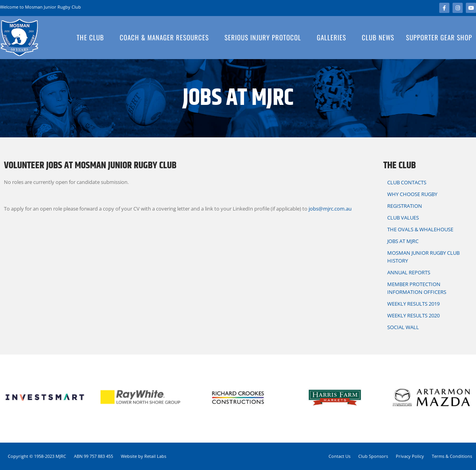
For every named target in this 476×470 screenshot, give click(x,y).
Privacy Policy (410, 456)
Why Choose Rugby (412, 194)
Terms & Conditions (452, 456)
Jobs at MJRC (403, 241)
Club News (378, 37)
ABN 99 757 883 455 (93, 456)
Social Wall (403, 327)
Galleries (333, 37)
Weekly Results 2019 (413, 304)
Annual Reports (409, 272)
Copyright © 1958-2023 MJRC (37, 456)
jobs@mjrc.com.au (330, 209)
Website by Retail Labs (144, 456)
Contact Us (339, 456)
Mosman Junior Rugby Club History (423, 257)
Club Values (403, 218)
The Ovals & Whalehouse (420, 229)
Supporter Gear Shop (439, 37)
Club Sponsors (373, 456)
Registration (405, 206)
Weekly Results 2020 (413, 315)
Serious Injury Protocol (265, 37)
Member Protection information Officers (417, 288)
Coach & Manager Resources (166, 37)
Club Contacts (409, 182)
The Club (92, 37)
